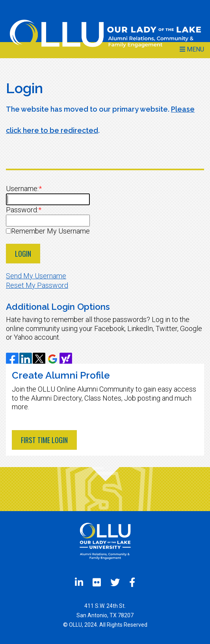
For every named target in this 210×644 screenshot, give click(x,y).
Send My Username (36, 276)
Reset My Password (37, 285)
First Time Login (44, 440)
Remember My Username (50, 231)
